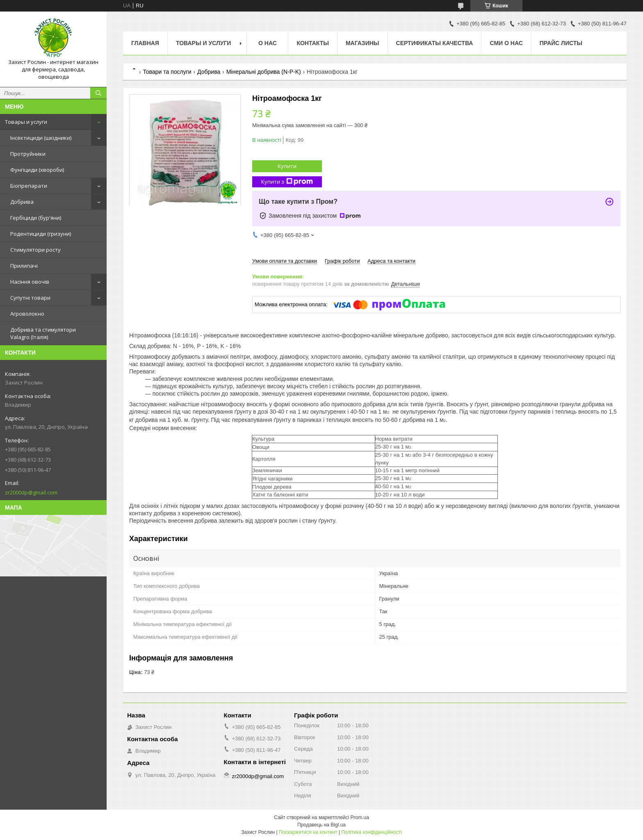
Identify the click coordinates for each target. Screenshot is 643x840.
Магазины (363, 43)
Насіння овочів (30, 282)
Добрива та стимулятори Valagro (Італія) (43, 333)
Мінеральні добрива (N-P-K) (264, 72)
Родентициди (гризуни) (41, 234)
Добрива (22, 202)
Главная (145, 43)
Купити (287, 166)
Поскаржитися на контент (308, 832)
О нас (268, 43)
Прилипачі (24, 266)
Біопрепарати (29, 186)
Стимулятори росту (35, 250)
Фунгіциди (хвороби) (37, 170)
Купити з (287, 182)
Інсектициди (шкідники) (41, 138)
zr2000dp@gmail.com (31, 492)
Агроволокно (27, 314)
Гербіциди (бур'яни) (36, 218)
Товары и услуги (26, 122)
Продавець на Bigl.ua (321, 825)
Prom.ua (360, 817)
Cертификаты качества (435, 43)
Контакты (312, 43)
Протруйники (28, 154)
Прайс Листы (561, 43)
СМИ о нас (506, 43)
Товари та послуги (167, 72)
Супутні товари (30, 298)
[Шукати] (98, 93)
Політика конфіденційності (372, 832)
